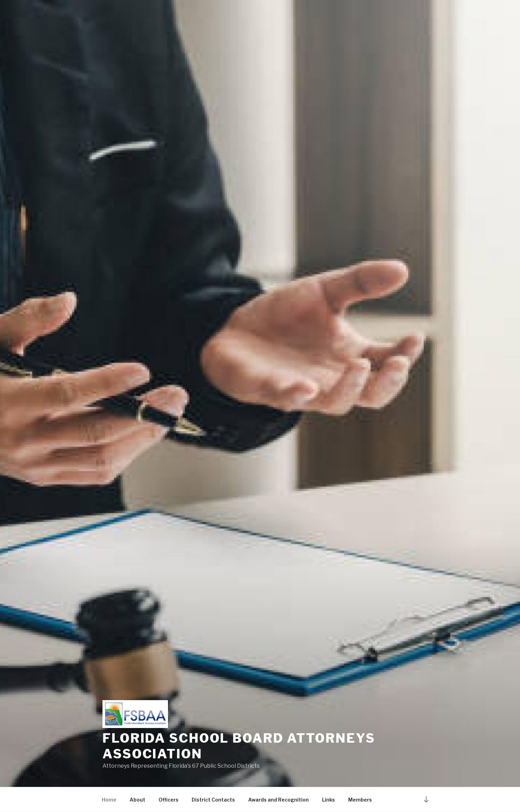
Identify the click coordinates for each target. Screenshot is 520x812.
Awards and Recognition (278, 800)
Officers (169, 800)
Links (328, 800)
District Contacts (213, 800)
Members (360, 800)
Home (109, 800)
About (137, 800)
